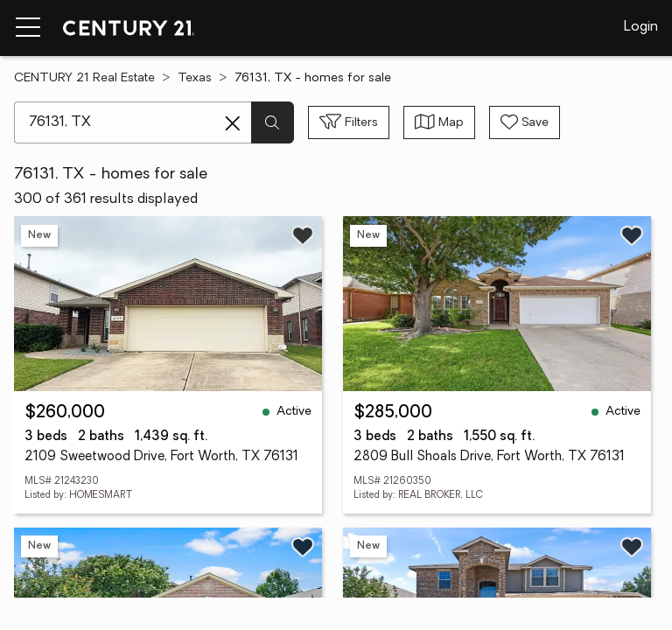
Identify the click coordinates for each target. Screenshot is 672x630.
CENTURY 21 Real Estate (84, 78)
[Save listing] (303, 235)
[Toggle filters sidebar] (349, 122)
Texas (195, 78)
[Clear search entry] (233, 123)
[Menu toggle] (28, 28)
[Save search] (525, 122)
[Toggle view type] (439, 122)
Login (641, 27)
